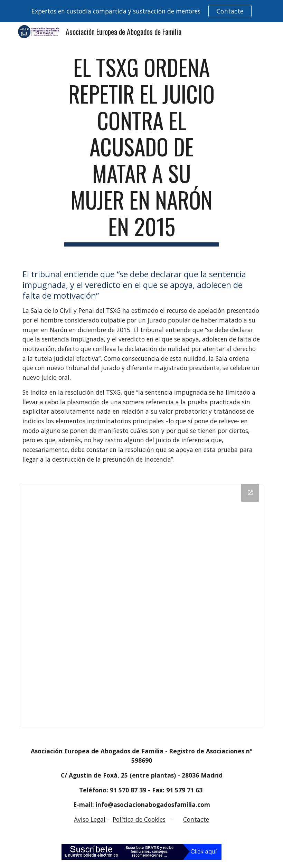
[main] (142, 150)
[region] (141, 11)
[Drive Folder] (141, 605)
